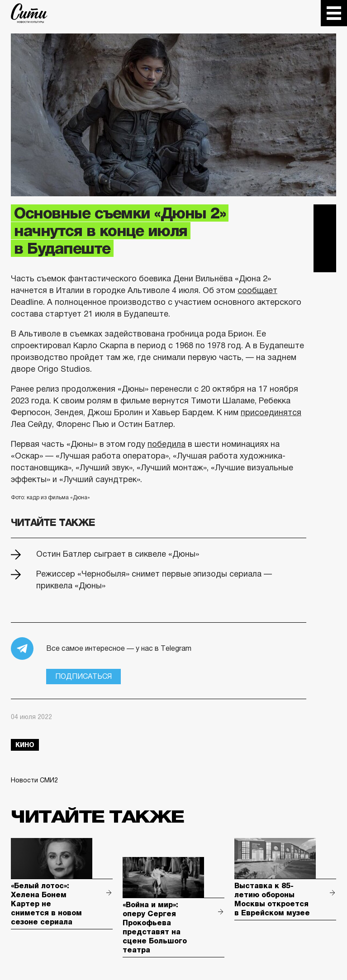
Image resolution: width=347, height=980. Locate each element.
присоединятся (271, 412)
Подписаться (83, 676)
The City (29, 13)
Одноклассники (325, 261)
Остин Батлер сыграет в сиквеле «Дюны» (118, 554)
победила (166, 444)
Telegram (325, 216)
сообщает (257, 290)
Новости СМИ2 (34, 780)
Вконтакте (325, 238)
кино (25, 745)
